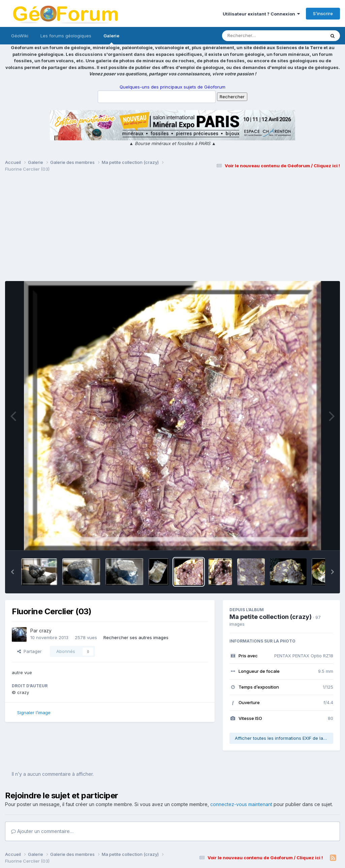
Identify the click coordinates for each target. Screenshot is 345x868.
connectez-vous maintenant (241, 804)
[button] (12, 572)
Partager (29, 651)
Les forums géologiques (66, 36)
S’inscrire (323, 13)
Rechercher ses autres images (136, 637)
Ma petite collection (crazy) (271, 617)
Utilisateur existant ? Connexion (261, 14)
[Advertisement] (172, 230)
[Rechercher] (254, 36)
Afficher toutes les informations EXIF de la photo (284, 738)
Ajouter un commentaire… (42, 831)
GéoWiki (20, 36)
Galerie (111, 39)
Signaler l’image (34, 713)
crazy (45, 631)
